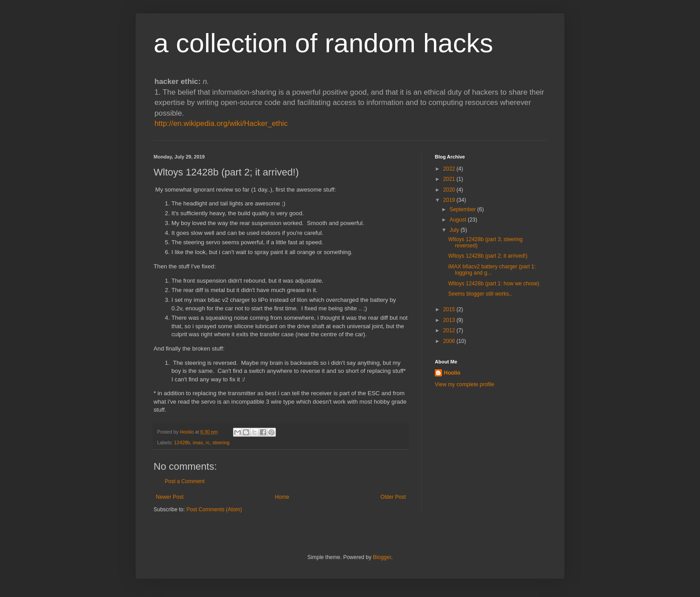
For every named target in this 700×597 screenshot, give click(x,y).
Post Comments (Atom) (214, 509)
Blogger (382, 557)
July (455, 230)
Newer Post (170, 497)
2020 (450, 190)
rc (208, 443)
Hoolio (187, 432)
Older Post (393, 497)
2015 (450, 309)
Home (282, 497)
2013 (450, 320)
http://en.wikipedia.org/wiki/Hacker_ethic (221, 123)
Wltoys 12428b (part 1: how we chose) (494, 284)
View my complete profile (465, 384)
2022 (450, 169)
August (459, 220)
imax (198, 443)
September (463, 209)
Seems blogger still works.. (480, 294)
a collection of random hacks (323, 43)
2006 (450, 341)
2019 (450, 200)
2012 (450, 330)
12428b (182, 443)
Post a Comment (185, 481)
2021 (450, 179)
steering (221, 443)
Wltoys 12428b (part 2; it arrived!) (488, 256)
